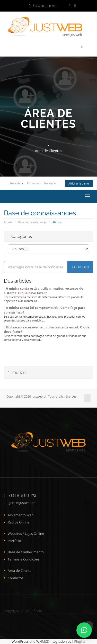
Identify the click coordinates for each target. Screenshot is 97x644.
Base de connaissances (33, 222)
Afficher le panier (79, 183)
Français (17, 183)
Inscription (51, 183)
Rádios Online (19, 522)
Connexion (34, 183)
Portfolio (14, 541)
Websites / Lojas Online (26, 533)
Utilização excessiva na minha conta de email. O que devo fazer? (47, 330)
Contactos (16, 578)
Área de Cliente (43, 6)
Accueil (8, 222)
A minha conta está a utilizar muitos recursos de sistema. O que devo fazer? (43, 291)
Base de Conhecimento (26, 552)
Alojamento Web (21, 515)
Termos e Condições (24, 559)
